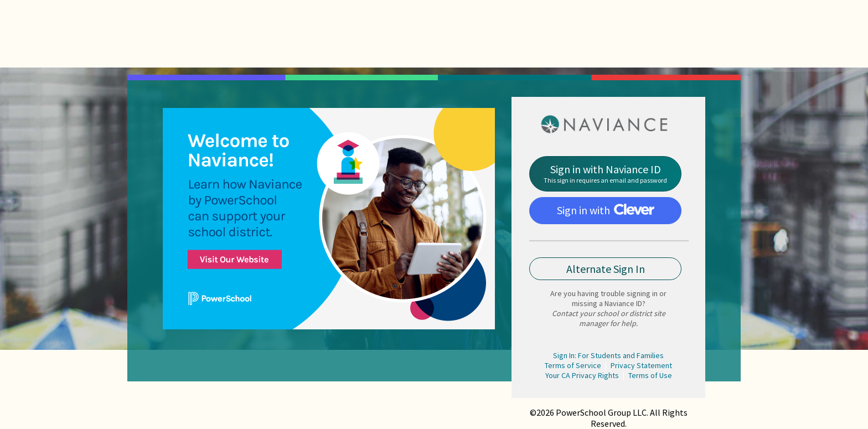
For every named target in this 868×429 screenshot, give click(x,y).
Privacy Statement (641, 365)
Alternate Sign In (606, 269)
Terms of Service (573, 365)
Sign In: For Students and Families (608, 355)
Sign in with (606, 210)
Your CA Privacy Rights (582, 375)
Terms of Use (650, 375)
